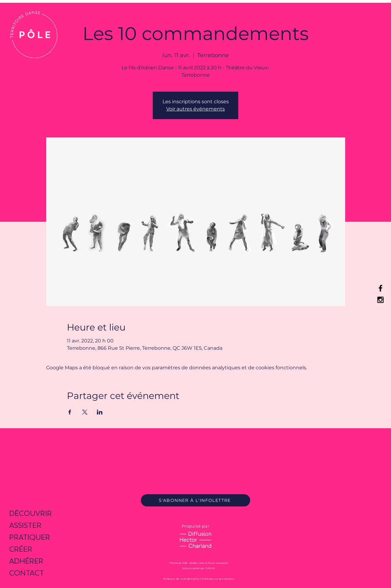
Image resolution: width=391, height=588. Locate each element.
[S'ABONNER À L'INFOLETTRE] (195, 500)
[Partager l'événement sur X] (85, 412)
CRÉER (21, 549)
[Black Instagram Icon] (380, 300)
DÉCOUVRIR (31, 513)
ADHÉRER (26, 561)
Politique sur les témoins (218, 579)
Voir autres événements (195, 109)
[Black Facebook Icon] (380, 288)
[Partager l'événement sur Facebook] (70, 412)
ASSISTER (25, 525)
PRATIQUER (30, 537)
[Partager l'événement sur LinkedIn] (100, 412)
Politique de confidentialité (181, 579)
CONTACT (27, 573)
